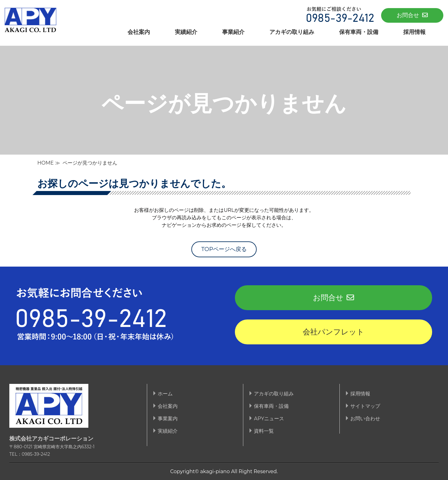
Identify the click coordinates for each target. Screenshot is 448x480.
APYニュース (269, 419)
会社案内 (139, 32)
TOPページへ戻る (224, 249)
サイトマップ (365, 406)
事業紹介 (233, 32)
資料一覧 (264, 431)
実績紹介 (186, 32)
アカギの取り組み (292, 32)
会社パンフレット (334, 332)
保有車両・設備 (359, 32)
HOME (45, 163)
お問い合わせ (365, 419)
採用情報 (414, 32)
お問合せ (412, 15)
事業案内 (168, 419)
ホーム (165, 394)
